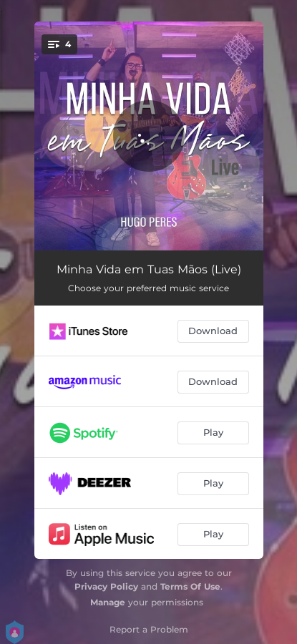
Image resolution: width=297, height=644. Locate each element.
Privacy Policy (106, 586)
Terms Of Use (190, 586)
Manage (108, 602)
